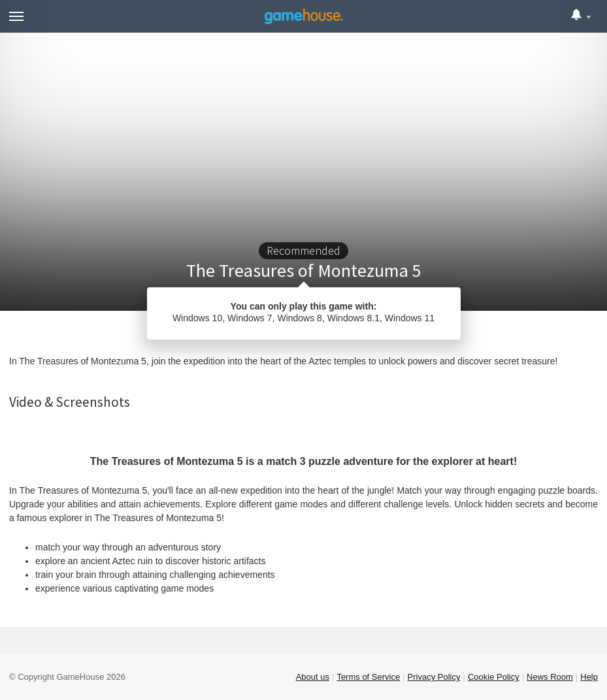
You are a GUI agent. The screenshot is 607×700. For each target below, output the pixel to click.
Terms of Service (368, 677)
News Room (550, 677)
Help (589, 677)
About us (313, 677)
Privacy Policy (434, 677)
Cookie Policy (494, 677)
